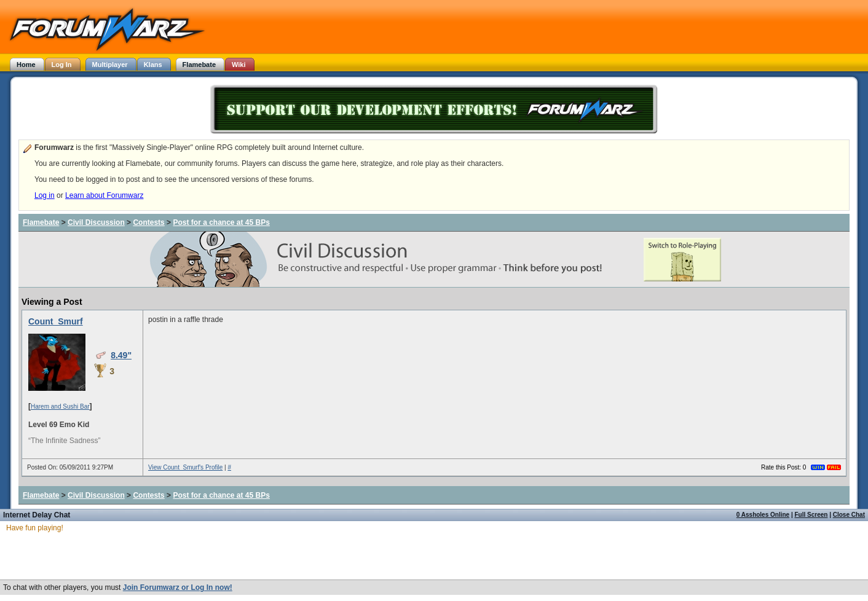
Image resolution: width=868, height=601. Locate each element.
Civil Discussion (96, 222)
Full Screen (811, 515)
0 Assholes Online (763, 515)
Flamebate (41, 222)
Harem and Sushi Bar (60, 407)
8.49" (121, 355)
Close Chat (849, 515)
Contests (148, 222)
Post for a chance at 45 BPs (221, 222)
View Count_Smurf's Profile (185, 467)
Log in (45, 195)
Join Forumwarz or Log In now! (178, 587)
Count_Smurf (56, 321)
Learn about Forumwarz (104, 195)
